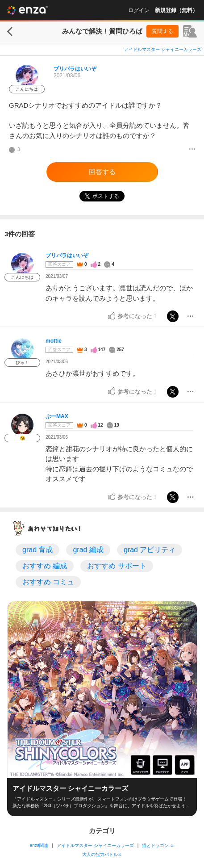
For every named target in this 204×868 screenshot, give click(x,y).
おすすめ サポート (117, 566)
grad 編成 (88, 550)
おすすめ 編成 (45, 566)
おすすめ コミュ (48, 582)
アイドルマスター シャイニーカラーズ (163, 49)
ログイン (139, 10)
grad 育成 (37, 550)
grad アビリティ (150, 550)
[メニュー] (192, 150)
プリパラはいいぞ (75, 69)
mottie (54, 341)
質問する (162, 31)
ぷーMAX (57, 416)
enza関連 (39, 845)
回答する (102, 172)
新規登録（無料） (176, 10)
